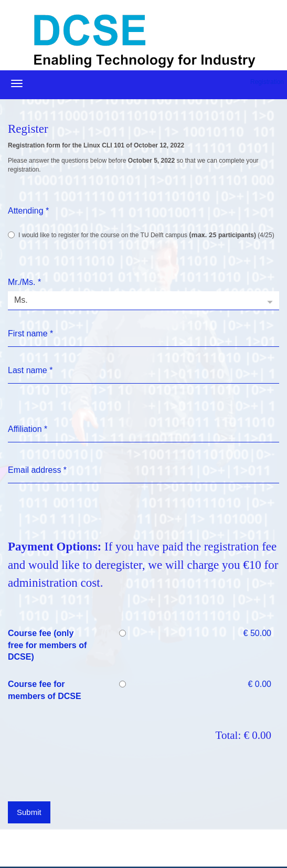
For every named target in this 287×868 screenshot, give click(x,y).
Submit (29, 812)
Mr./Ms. (24, 282)
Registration (267, 82)
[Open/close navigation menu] (17, 83)
